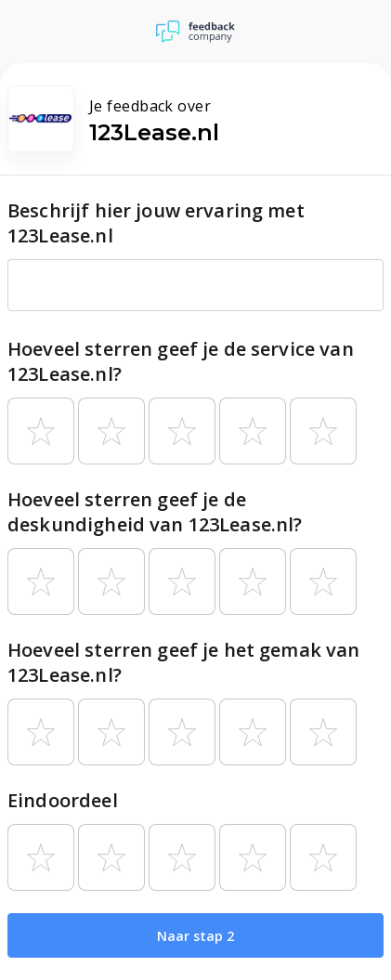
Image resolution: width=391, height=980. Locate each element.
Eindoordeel (63, 800)
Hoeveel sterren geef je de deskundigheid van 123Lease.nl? (155, 512)
